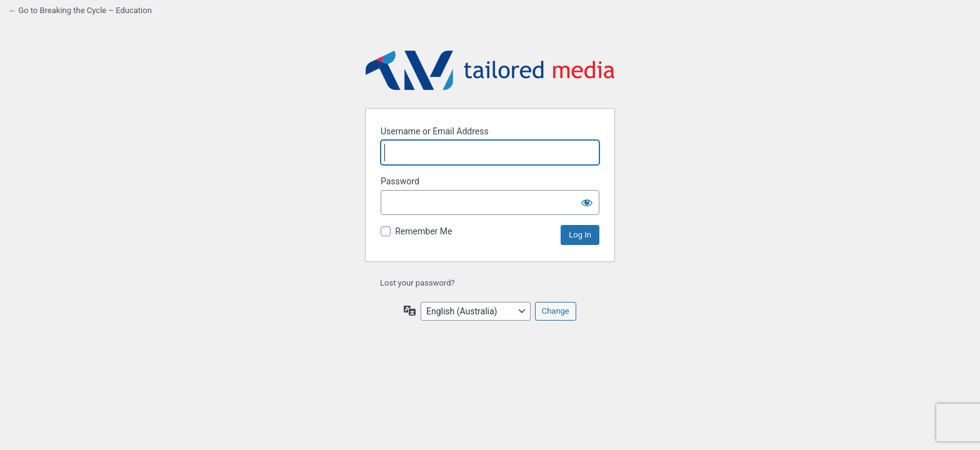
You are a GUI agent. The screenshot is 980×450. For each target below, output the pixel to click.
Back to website (490, 71)
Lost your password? (417, 283)
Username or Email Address (435, 131)
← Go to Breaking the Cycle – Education (80, 10)
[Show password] (587, 202)
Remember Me (423, 231)
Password (400, 181)
